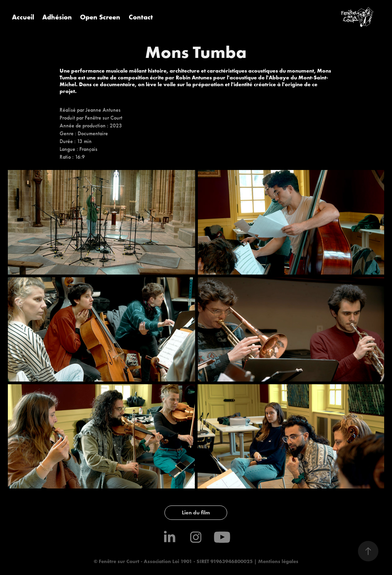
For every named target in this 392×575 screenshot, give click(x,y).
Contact (141, 17)
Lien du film (196, 512)
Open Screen (100, 17)
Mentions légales (278, 561)
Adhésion (57, 17)
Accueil (23, 17)
